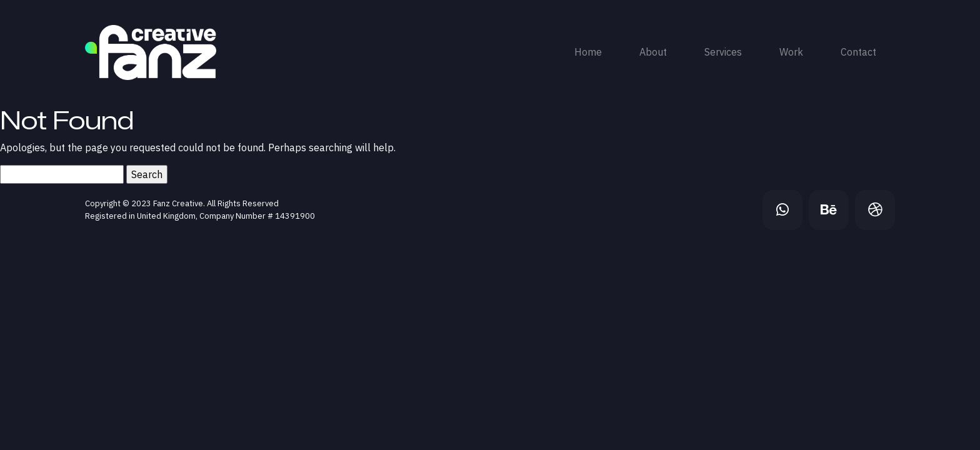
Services (723, 52)
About (653, 52)
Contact (858, 52)
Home (588, 52)
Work (791, 52)
